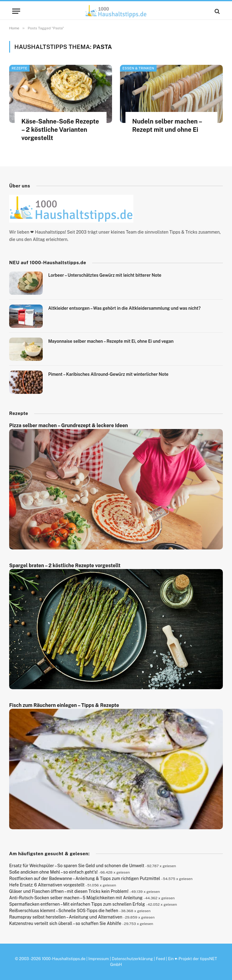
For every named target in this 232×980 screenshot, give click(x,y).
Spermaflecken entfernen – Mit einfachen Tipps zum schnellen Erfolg (77, 904)
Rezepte (19, 68)
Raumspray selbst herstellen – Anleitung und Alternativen (66, 917)
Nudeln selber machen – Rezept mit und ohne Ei (167, 126)
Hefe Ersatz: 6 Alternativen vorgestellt (47, 885)
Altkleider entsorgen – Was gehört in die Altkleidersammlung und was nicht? (124, 308)
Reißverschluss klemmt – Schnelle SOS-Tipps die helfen (64, 911)
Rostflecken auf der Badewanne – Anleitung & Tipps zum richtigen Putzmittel (85, 878)
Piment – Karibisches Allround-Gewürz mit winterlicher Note (108, 374)
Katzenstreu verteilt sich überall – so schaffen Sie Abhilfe (65, 923)
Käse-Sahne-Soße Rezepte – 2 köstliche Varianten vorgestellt (60, 130)
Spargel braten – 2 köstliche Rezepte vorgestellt (65, 566)
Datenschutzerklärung (132, 959)
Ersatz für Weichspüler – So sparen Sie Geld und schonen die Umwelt (77, 866)
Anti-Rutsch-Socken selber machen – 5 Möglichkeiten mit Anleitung (76, 898)
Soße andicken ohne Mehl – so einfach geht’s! (53, 872)
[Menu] (16, 11)
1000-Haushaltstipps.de (64, 959)
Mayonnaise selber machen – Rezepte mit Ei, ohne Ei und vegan (111, 341)
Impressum (99, 959)
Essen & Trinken (138, 68)
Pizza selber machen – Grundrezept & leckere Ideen (69, 425)
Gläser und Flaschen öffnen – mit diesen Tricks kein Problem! (69, 891)
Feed (161, 959)
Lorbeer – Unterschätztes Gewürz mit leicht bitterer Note (105, 275)
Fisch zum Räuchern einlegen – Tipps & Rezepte (64, 705)
